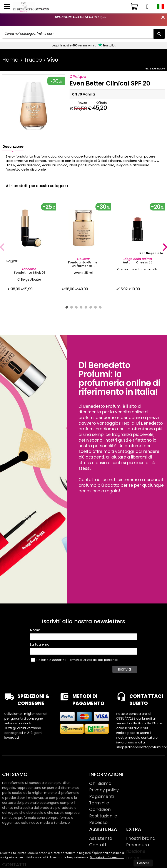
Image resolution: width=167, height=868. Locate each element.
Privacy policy (104, 790)
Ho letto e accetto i (49, 660)
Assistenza (101, 838)
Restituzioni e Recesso (103, 819)
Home (10, 60)
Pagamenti (101, 796)
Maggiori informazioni (107, 857)
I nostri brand (141, 838)
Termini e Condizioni (100, 806)
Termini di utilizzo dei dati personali (93, 660)
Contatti (98, 845)
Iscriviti (124, 669)
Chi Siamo (100, 783)
